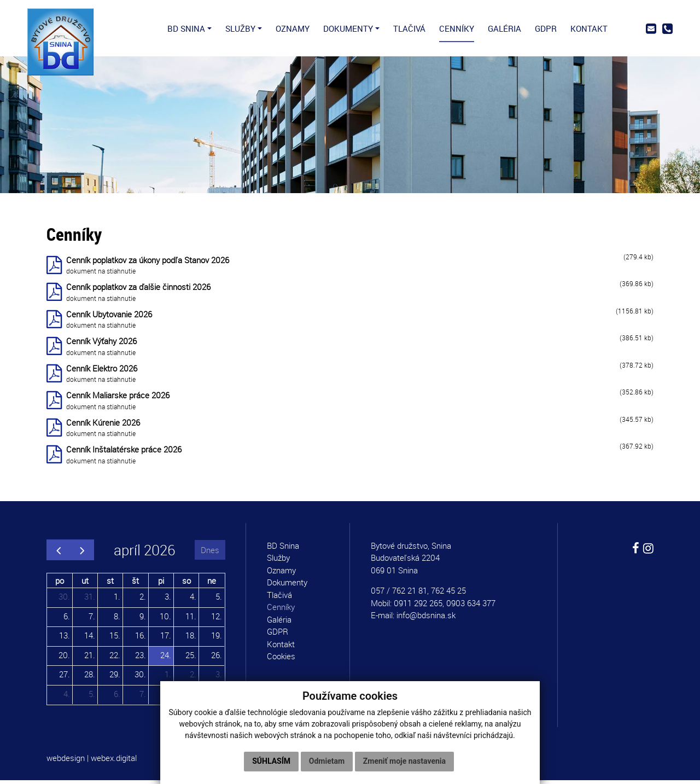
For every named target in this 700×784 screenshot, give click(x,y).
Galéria (279, 623)
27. (65, 678)
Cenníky (281, 611)
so (186, 584)
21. (90, 658)
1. (117, 600)
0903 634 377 (471, 607)
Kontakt (281, 648)
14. (90, 639)
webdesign (66, 762)
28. (90, 678)
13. (65, 639)
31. (90, 600)
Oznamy (281, 574)
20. (64, 658)
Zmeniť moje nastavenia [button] (404, 761)
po (60, 584)
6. (67, 619)
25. (191, 658)
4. (193, 600)
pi (161, 584)
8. (117, 619)
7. (92, 619)
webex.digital (114, 762)
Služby (278, 561)
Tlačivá (279, 599)
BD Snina (283, 549)
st (110, 584)
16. (141, 639)
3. (168, 600)
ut (85, 584)
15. (115, 639)
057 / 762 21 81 (399, 594)
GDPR (278, 635)
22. (115, 658)
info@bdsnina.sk (426, 619)
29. (115, 678)
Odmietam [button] (327, 761)
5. (219, 600)
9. (143, 619)
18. (191, 639)
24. (166, 658)
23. (141, 658)
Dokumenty (287, 586)
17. (166, 639)
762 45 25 (448, 594)
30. (64, 600)
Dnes (210, 553)
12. (217, 619)
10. (165, 619)
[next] (82, 554)
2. (143, 600)
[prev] (59, 554)
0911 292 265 (418, 607)
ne (212, 584)
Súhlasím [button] (271, 761)
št (135, 584)
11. (191, 619)
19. (217, 639)
